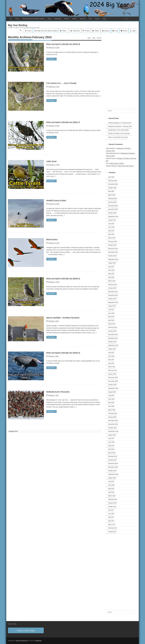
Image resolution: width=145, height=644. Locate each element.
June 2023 (111, 270)
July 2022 (111, 310)
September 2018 (113, 474)
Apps (104, 19)
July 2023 (111, 267)
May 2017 (111, 517)
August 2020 (112, 392)
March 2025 (112, 195)
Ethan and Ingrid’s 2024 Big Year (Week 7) (63, 122)
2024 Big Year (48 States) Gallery (34, 19)
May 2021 (111, 360)
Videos (74, 19)
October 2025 (112, 188)
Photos (66, 19)
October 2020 (112, 385)
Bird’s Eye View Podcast (126, 166)
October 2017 (112, 507)
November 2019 (113, 424)
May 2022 (111, 317)
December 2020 (113, 378)
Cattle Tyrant (51, 161)
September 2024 (113, 217)
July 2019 (111, 439)
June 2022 (111, 313)
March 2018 (112, 496)
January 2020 (112, 417)
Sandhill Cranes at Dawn (56, 200)
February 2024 (113, 242)
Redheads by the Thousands (58, 392)
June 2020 (111, 399)
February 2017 (113, 528)
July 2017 (111, 510)
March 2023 (112, 281)
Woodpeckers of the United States (118, 130)
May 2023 (111, 274)
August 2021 (112, 349)
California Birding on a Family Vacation (120, 123)
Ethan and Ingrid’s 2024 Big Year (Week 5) (63, 353)
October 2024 (112, 213)
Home (17, 19)
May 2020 (111, 403)
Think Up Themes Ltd (22, 641)
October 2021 (112, 342)
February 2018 (113, 499)
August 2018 (112, 478)
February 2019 (113, 457)
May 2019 (111, 446)
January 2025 (112, 202)
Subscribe (58, 19)
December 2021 (113, 335)
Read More (51, 59)
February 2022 (113, 328)
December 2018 (113, 464)
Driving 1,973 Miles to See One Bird (119, 134)
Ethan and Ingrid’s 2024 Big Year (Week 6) (63, 278)
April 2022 (111, 320)
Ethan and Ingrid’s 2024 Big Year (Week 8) (63, 44)
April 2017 (111, 521)
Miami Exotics (52, 239)
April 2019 (111, 449)
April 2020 (111, 406)
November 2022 (113, 295)
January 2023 (112, 288)
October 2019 (112, 428)
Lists (90, 19)
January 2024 (112, 245)
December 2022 (113, 292)
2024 (94, 38)
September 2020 (113, 388)
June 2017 (111, 514)
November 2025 (113, 184)
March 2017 (112, 525)
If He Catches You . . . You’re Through (61, 83)
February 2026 (113, 181)
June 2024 (111, 227)
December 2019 (113, 421)
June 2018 (111, 485)
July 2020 (111, 396)
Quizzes (83, 19)
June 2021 (111, 356)
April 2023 (111, 277)
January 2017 (112, 532)
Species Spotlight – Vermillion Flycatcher (63, 318)
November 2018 (113, 467)
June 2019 (111, 442)
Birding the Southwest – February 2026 (120, 127)
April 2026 (111, 177)
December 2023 (113, 249)
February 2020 (113, 414)
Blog (49, 19)
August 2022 (112, 306)
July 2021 (111, 353)
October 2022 (112, 299)
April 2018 (111, 492)
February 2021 (113, 371)
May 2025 (111, 191)
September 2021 (113, 345)
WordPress (38, 641)
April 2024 (111, 234)
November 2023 (113, 252)
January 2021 (112, 374)
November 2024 (113, 209)
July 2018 (111, 482)
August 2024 (112, 220)
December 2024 (113, 206)
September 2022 (113, 302)
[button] (11, 19)
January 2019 (112, 460)
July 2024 (111, 224)
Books (97, 19)
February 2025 (113, 199)
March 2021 (112, 367)
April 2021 (111, 363)
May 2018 (111, 489)
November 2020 (113, 381)
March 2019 (112, 453)
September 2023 (113, 259)
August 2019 (112, 435)
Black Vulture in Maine (117, 163)
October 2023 (112, 256)
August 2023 (112, 263)
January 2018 (112, 503)
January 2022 (112, 331)
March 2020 (112, 410)
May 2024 (111, 231)
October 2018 (112, 471)
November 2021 (113, 338)
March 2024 (112, 238)
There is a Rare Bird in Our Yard (118, 137)
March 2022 (112, 324)
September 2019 (113, 431)
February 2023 (113, 285)
